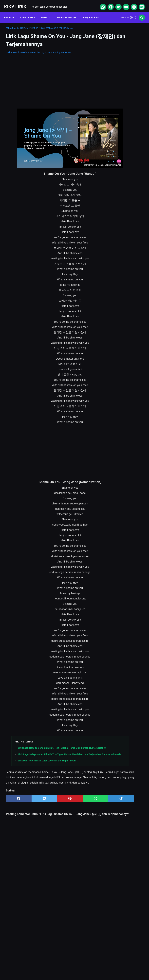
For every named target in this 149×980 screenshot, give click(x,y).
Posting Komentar (62, 50)
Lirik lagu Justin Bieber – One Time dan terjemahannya (125, 102)
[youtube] (124, 4)
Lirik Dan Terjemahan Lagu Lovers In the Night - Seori (47, 759)
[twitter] (116, 4)
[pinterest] (51, 803)
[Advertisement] (51, 79)
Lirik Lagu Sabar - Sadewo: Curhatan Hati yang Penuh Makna (125, 133)
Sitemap (48, 968)
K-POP (46, 13)
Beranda (11, 13)
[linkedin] (140, 4)
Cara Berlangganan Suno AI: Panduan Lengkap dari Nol (123, 168)
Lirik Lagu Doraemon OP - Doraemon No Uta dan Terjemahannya (126, 118)
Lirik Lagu (28, 13)
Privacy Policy (88, 968)
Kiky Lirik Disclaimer (112, 968)
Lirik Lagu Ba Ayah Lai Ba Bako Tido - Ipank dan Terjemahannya (125, 203)
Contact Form (66, 968)
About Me (32, 968)
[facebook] (108, 4)
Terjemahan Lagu (68, 13)
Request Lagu (94, 13)
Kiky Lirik (17, 4)
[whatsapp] (101, 4)
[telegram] (88, 803)
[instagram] (132, 4)
